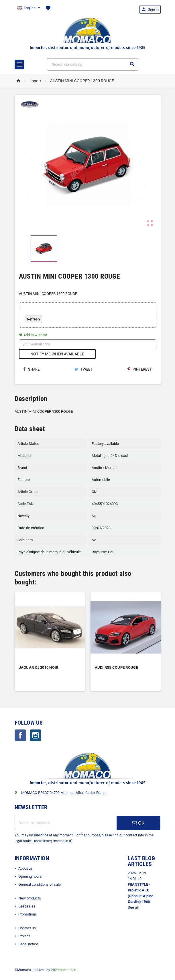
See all (133, 907)
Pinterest (140, 369)
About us (25, 868)
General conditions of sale (40, 884)
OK (138, 823)
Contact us (27, 928)
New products (30, 898)
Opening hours (30, 876)
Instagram (36, 735)
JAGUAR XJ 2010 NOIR (39, 667)
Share (31, 369)
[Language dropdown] (28, 8)
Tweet (83, 369)
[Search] (93, 64)
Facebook (20, 735)
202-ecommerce (63, 970)
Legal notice (28, 944)
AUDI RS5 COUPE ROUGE (116, 667)
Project (24, 936)
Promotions (28, 914)
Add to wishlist (33, 335)
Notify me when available (57, 354)
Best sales (27, 906)
